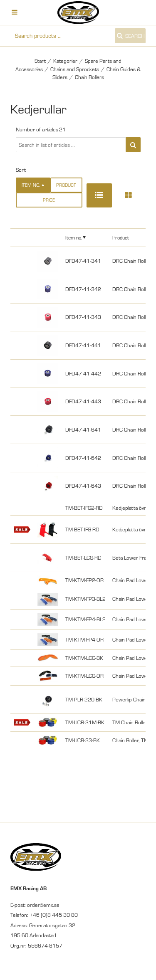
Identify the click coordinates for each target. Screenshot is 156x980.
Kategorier (65, 61)
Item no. (74, 237)
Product (66, 185)
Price (49, 200)
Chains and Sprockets (75, 69)
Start (40, 61)
